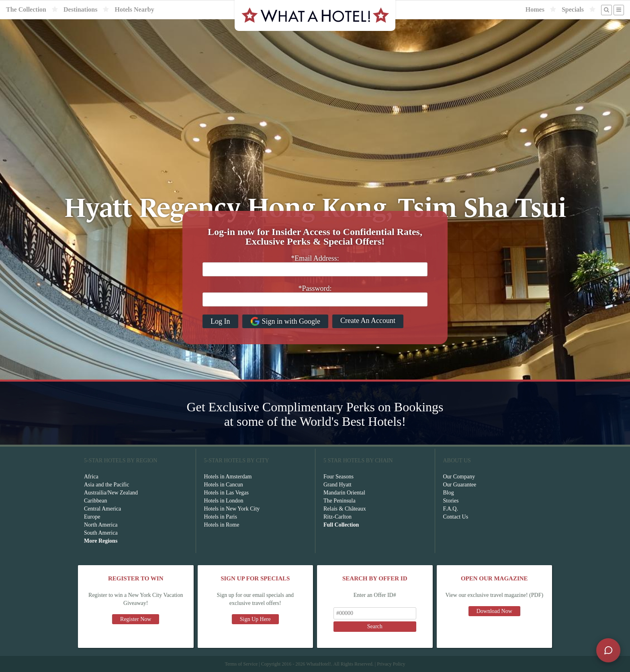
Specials (573, 9)
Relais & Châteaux (345, 509)
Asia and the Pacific (106, 485)
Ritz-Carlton (337, 517)
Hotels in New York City (232, 509)
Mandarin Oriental (344, 493)
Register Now (136, 619)
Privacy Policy (391, 664)
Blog (449, 493)
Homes (535, 9)
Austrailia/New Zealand (111, 493)
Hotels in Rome (222, 525)
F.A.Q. (451, 509)
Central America (102, 509)
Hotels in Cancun (224, 485)
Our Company (459, 477)
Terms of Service (241, 664)
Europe (92, 517)
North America (101, 525)
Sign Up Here (255, 619)
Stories (451, 501)
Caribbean (96, 501)
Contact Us (456, 517)
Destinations (80, 9)
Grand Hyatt (337, 485)
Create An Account (368, 321)
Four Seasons (339, 477)
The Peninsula (340, 501)
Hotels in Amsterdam (228, 477)
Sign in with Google (285, 321)
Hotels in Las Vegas (226, 493)
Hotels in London (224, 501)
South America (101, 533)
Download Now (494, 611)
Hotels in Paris (221, 517)
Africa (91, 477)
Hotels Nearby (134, 9)
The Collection (26, 9)
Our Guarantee (460, 485)
